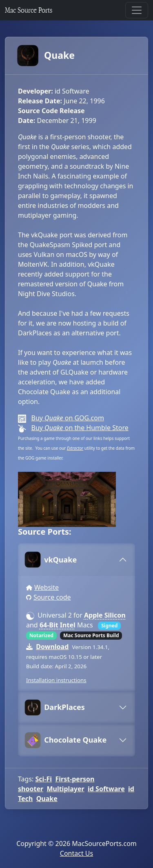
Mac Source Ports (29, 10)
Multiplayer (65, 789)
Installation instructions (56, 680)
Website (47, 587)
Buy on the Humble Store (80, 428)
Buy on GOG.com (67, 418)
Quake (46, 56)
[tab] (76, 560)
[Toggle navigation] (137, 10)
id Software (106, 789)
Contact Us (76, 853)
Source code (52, 597)
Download (52, 647)
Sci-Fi (44, 779)
